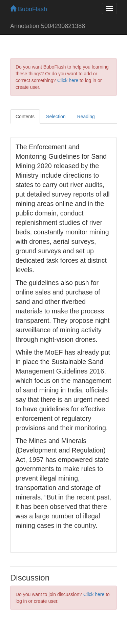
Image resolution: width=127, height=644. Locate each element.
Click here (68, 80)
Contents (25, 117)
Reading (86, 117)
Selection (56, 117)
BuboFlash (29, 9)
